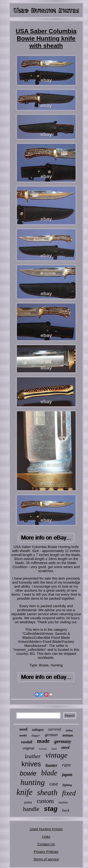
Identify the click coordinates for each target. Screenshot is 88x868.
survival (55, 729)
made (43, 741)
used (23, 729)
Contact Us (46, 844)
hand (54, 749)
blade (49, 773)
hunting (33, 782)
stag (51, 809)
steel (65, 747)
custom (45, 801)
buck (66, 810)
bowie (28, 773)
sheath (47, 793)
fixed (69, 793)
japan (67, 775)
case (54, 784)
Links (46, 837)
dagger (36, 735)
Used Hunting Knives (46, 829)
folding (69, 730)
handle (31, 809)
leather (33, 756)
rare (66, 765)
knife (24, 792)
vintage (56, 755)
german (51, 735)
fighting (67, 785)
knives (31, 764)
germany (63, 741)
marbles (63, 802)
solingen (38, 730)
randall (27, 742)
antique (68, 735)
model (23, 735)
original (28, 748)
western (43, 749)
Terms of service (46, 859)
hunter (51, 765)
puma (28, 802)
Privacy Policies (46, 852)
